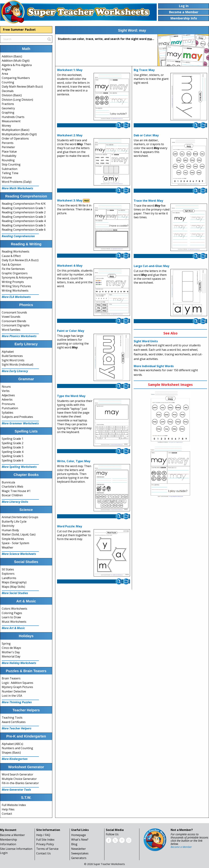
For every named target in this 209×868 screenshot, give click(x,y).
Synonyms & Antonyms (17, 277)
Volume (7, 177)
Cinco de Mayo (11, 648)
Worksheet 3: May (70, 200)
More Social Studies (15, 593)
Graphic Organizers (15, 273)
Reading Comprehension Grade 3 (24, 217)
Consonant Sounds (14, 312)
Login (4, 853)
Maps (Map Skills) (13, 587)
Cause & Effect (11, 256)
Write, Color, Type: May (74, 461)
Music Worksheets (14, 622)
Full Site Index (45, 840)
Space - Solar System (15, 543)
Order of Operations (15, 138)
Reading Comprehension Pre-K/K (24, 204)
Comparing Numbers (16, 78)
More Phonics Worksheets (19, 336)
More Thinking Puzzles (17, 702)
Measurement (11, 121)
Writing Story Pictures (16, 286)
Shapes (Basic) (11, 753)
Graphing (8, 112)
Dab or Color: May (146, 135)
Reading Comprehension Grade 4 (24, 221)
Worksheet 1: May (70, 70)
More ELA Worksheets (16, 297)
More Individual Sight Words (154, 366)
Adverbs (7, 399)
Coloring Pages (12, 613)
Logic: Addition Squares (17, 683)
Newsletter (79, 849)
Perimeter (8, 147)
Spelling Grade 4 (13, 452)
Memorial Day (11, 656)
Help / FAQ (43, 835)
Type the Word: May (71, 396)
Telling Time (10, 173)
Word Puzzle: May (70, 526)
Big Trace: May (144, 70)
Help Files (8, 809)
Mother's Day (11, 652)
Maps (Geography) (14, 582)
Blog (74, 844)
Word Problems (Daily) (17, 182)
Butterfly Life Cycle (14, 522)
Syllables (8, 413)
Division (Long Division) (17, 100)
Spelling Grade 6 (13, 460)
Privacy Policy (45, 844)
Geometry (8, 108)
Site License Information (16, 849)
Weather (8, 547)
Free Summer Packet (19, 29)
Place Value (9, 152)
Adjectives (8, 395)
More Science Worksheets (19, 554)
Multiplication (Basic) (16, 130)
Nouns (6, 387)
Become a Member (12, 835)
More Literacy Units (15, 502)
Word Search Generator (17, 774)
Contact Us (43, 853)
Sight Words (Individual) (17, 365)
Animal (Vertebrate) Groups (20, 517)
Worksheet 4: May (70, 266)
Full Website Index (14, 805)
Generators (79, 858)
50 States (8, 569)
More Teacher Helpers (17, 728)
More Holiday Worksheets (19, 663)
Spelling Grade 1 (13, 439)
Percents (8, 143)
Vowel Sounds (11, 317)
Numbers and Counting (17, 748)
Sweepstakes (80, 853)
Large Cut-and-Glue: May (151, 266)
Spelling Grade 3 (13, 447)
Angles (6, 69)
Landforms (9, 578)
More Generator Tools (16, 790)
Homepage (79, 835)
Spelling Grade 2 (13, 443)
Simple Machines (13, 539)
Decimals (8, 91)
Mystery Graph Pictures (17, 687)
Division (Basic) (12, 95)
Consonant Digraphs (16, 325)
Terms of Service (47, 849)
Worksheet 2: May (70, 135)
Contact (7, 814)
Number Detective (14, 691)
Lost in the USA (12, 696)
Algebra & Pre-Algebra (17, 65)
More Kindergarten (15, 759)
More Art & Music (13, 628)
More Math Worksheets (17, 188)
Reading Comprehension (18, 236)
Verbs (6, 391)
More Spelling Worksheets (19, 467)
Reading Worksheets (16, 251)
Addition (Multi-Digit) (16, 61)
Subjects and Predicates (17, 417)
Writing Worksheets (15, 291)
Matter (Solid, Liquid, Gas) (19, 534)
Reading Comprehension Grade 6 (24, 230)
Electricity (8, 526)
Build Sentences (12, 356)
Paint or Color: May (71, 331)
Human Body (10, 530)
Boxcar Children (12, 495)
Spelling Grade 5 (13, 456)
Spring (6, 644)
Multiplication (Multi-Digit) (19, 134)
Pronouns (8, 404)
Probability (9, 156)
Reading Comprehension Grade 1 (24, 208)
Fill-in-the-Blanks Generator (20, 783)
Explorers (8, 574)
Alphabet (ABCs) (12, 744)
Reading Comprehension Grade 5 (24, 225)
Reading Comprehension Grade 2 (24, 212)
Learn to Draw (11, 617)
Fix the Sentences (13, 269)
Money (6, 126)
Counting (8, 82)
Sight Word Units (13, 360)
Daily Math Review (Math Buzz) (22, 87)
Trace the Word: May (148, 201)
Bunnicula (8, 482)
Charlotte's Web (12, 487)
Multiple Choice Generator (19, 779)
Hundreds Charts (13, 117)
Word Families (11, 330)
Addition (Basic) (12, 56)
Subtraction (10, 169)
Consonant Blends (14, 321)
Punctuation (10, 408)
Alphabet (8, 352)
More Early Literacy (15, 371)
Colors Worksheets (14, 609)
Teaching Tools (12, 718)
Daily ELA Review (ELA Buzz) (20, 260)
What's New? (80, 840)
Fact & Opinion (11, 265)
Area (5, 74)
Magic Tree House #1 (16, 491)
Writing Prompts (13, 282)
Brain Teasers (11, 678)
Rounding (8, 160)
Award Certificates (14, 722)
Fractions (8, 104)
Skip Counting (11, 164)
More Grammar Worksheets (20, 423)
